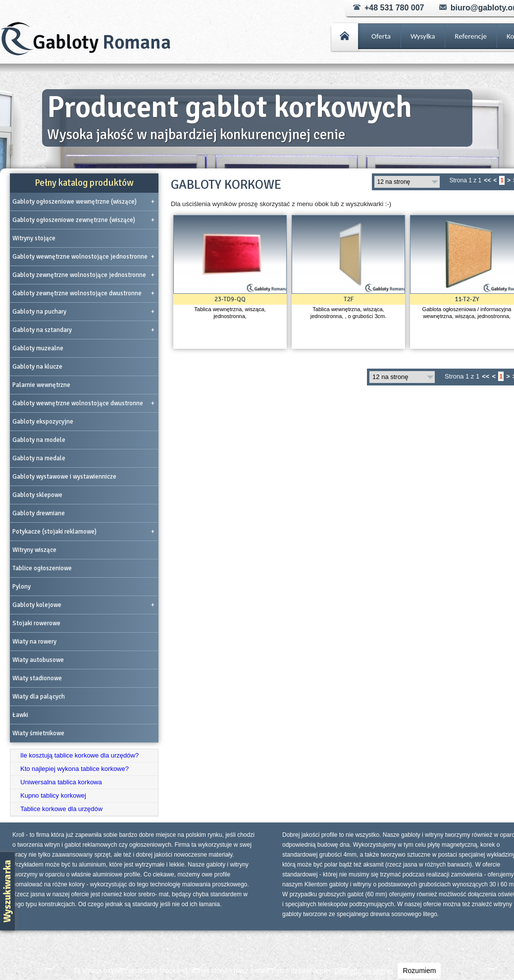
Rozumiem (419, 971)
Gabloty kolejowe (83, 605)
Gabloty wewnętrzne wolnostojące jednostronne (83, 257)
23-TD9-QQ (230, 299)
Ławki (20, 715)
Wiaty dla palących (39, 697)
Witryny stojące (34, 238)
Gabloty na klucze (37, 367)
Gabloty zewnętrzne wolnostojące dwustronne (83, 293)
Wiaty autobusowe (38, 660)
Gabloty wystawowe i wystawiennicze (64, 477)
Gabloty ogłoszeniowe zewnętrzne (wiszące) (83, 220)
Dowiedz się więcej (363, 971)
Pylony (22, 587)
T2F (349, 299)
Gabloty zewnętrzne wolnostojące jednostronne (83, 275)
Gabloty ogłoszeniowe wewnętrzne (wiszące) (83, 202)
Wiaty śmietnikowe (38, 733)
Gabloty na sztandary (83, 330)
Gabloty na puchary (83, 312)
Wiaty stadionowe (37, 678)
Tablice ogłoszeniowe (42, 568)
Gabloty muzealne (38, 348)
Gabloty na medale (39, 458)
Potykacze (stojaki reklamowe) (83, 532)
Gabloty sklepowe (37, 495)
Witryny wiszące (34, 550)
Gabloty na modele (39, 440)
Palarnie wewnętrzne (41, 385)
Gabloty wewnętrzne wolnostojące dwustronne (83, 403)
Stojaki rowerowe (36, 623)
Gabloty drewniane (39, 513)
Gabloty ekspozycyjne (43, 422)
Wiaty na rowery (34, 642)
